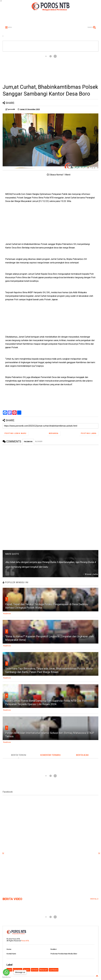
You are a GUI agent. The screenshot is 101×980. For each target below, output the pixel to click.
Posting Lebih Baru (15, 433)
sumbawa (54, 970)
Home (9, 949)
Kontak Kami (11, 954)
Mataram (44, 970)
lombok (35, 970)
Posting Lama (89, 433)
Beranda (54, 433)
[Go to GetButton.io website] (6, 977)
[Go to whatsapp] (6, 972)
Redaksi (54, 949)
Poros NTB (25, 941)
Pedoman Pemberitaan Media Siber (64, 954)
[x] (3, 853)
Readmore (7, 614)
